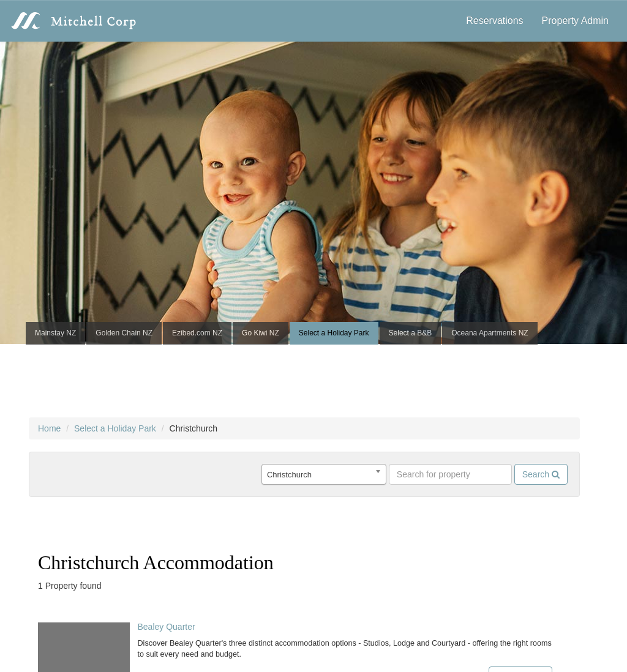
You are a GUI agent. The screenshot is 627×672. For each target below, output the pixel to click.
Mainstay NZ (55, 333)
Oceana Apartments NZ (490, 333)
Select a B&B (411, 333)
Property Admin (575, 21)
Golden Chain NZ (124, 333)
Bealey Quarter (166, 627)
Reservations (494, 21)
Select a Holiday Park (334, 333)
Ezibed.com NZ (197, 333)
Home (49, 428)
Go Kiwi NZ (261, 333)
